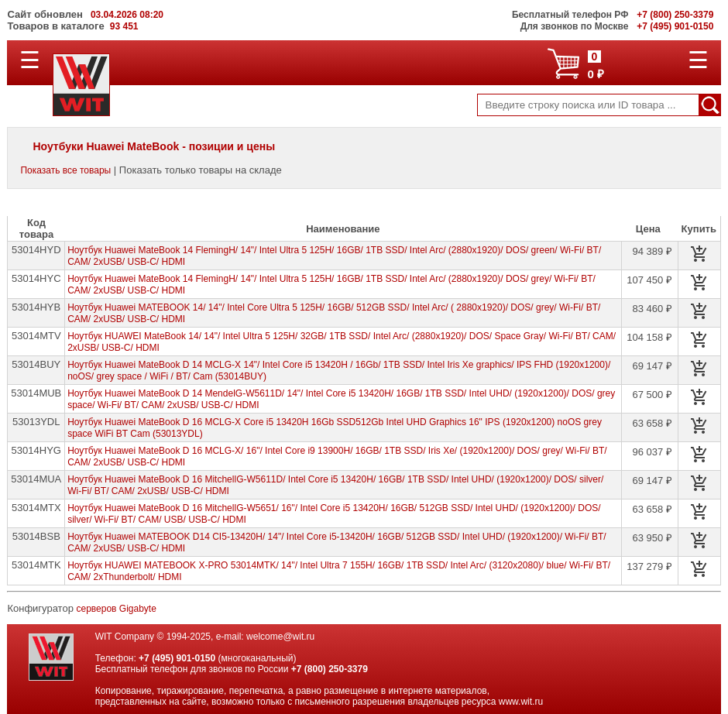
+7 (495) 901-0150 (177, 658)
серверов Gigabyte (117, 609)
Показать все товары (65, 170)
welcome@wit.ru (280, 637)
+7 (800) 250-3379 (330, 669)
